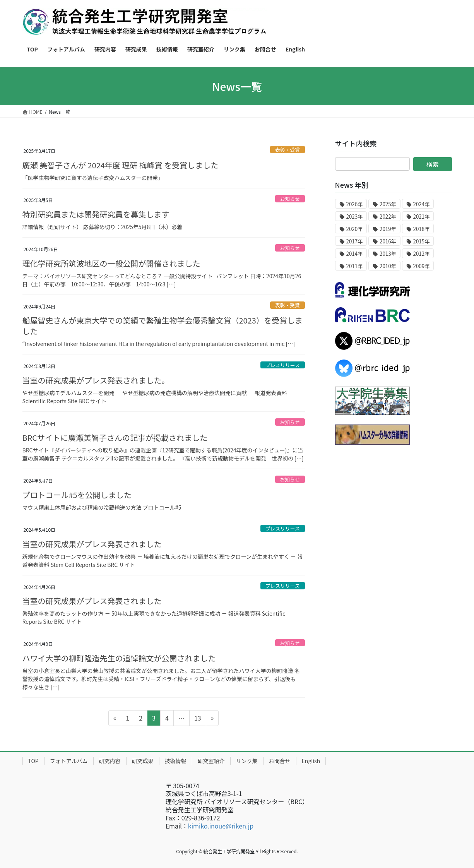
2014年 (355, 254)
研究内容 (110, 761)
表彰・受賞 (287, 150)
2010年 (388, 266)
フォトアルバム (69, 761)
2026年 (355, 204)
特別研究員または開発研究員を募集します (96, 214)
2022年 (388, 217)
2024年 (422, 204)
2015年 (422, 241)
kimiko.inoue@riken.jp (221, 826)
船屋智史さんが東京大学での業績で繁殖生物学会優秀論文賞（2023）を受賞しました (163, 326)
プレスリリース (283, 365)
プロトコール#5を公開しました (77, 495)
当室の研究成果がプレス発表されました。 (96, 380)
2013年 (388, 254)
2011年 (355, 266)
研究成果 (143, 761)
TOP (33, 761)
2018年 (422, 229)
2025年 (388, 204)
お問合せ (280, 761)
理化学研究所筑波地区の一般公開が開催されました (111, 263)
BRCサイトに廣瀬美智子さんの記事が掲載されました (115, 437)
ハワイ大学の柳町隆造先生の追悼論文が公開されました (119, 658)
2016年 (388, 241)
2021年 (422, 217)
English (311, 761)
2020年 (355, 229)
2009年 (422, 266)
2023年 (355, 217)
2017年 (355, 241)
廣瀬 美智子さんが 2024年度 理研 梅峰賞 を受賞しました (121, 165)
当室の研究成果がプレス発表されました (92, 544)
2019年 (388, 229)
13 (198, 719)
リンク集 (247, 761)
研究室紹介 (211, 761)
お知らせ (290, 199)
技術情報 (176, 761)
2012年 (422, 254)
